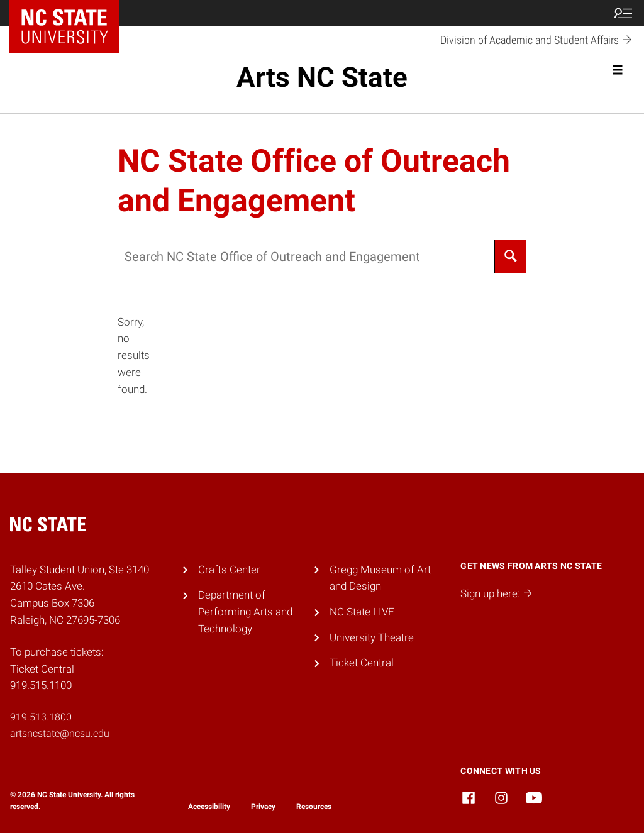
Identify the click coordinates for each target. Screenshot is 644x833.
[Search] (511, 257)
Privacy (263, 807)
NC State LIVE (362, 612)
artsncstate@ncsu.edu (60, 733)
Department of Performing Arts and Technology (245, 612)
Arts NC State (322, 77)
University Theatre (372, 637)
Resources (314, 807)
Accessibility (209, 807)
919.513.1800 (41, 717)
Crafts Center (229, 570)
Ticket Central (362, 663)
